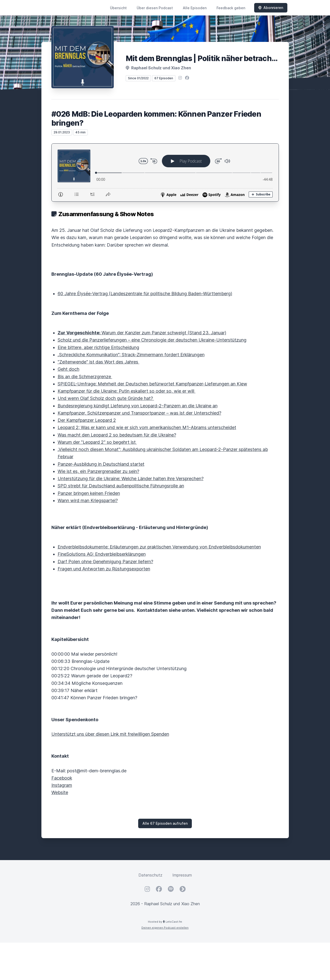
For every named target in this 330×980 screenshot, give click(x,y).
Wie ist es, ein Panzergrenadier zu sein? (98, 471)
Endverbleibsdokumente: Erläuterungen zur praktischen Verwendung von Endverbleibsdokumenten (159, 547)
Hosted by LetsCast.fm (165, 922)
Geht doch (68, 369)
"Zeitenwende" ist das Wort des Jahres (99, 362)
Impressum (182, 875)
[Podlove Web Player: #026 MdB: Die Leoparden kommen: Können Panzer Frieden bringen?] (165, 173)
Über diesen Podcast (155, 8)
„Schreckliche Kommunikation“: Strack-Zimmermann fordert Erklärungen (131, 355)
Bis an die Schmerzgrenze (85, 377)
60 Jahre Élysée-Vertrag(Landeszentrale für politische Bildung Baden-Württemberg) (145, 294)
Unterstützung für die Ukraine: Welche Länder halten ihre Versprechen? (131, 479)
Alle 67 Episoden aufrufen (165, 823)
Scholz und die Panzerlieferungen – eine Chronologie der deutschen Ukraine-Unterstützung (152, 340)
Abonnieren (271, 8)
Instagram (62, 785)
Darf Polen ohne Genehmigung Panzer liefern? (105, 562)
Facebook (62, 778)
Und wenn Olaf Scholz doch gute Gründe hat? (106, 398)
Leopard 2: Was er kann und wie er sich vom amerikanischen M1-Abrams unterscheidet (147, 427)
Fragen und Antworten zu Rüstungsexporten (104, 569)
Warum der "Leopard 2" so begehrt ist (97, 442)
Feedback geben (231, 8)
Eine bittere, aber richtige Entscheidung (98, 347)
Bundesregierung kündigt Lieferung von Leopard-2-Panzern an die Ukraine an (138, 406)
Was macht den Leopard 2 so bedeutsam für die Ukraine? (117, 435)
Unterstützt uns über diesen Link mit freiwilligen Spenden (110, 734)
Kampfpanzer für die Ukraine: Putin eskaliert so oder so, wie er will (127, 391)
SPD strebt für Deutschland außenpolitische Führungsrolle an (121, 486)
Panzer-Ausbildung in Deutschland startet (101, 464)
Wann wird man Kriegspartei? (88, 500)
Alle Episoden (195, 8)
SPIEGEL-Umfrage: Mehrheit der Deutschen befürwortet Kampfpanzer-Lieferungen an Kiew (152, 384)
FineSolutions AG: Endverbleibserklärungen (102, 554)
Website (60, 792)
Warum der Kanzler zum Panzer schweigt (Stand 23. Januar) (142, 333)
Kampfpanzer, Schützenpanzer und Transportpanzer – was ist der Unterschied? (139, 413)
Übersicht (118, 8)
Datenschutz (150, 875)
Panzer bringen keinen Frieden (89, 493)
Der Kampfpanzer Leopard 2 (87, 420)
